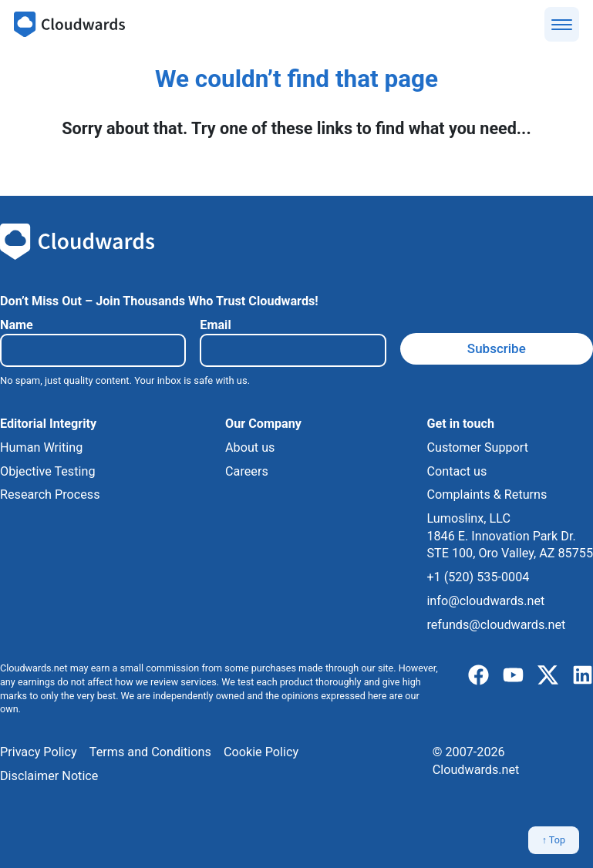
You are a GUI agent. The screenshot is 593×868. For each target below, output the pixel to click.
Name (17, 325)
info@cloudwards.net (485, 601)
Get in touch (460, 424)
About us (250, 447)
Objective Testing (47, 471)
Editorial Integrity (48, 424)
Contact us (457, 471)
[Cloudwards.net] (69, 25)
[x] (548, 675)
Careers (247, 471)
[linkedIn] (583, 675)
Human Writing (41, 447)
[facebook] (478, 675)
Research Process (50, 495)
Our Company (263, 424)
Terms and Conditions (150, 752)
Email (215, 325)
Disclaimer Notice (49, 776)
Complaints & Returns (487, 495)
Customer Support (477, 447)
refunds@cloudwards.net (496, 625)
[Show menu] (562, 24)
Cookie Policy (261, 752)
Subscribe (497, 348)
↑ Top (554, 840)
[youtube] (513, 675)
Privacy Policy (39, 752)
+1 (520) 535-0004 (478, 577)
